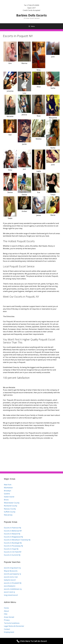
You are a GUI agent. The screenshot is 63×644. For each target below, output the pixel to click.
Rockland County (11, 506)
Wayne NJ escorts (11, 571)
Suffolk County (10, 512)
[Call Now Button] (31, 641)
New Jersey (8, 515)
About (6, 611)
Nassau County (10, 509)
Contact (7, 629)
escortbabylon (10, 586)
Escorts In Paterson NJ (13, 528)
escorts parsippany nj (12, 574)
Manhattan (8, 488)
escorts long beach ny (12, 568)
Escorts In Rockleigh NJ (13, 543)
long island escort (11, 595)
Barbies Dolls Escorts (31, 15)
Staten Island (9, 497)
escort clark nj (9, 592)
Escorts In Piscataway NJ (13, 546)
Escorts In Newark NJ (12, 534)
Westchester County (12, 503)
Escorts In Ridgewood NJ (13, 537)
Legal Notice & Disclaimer (14, 626)
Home (6, 608)
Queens (7, 494)
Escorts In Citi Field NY (13, 552)
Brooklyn (7, 491)
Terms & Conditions (12, 623)
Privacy (7, 620)
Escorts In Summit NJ (12, 555)
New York (8, 485)
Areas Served (9, 617)
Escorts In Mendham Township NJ (17, 540)
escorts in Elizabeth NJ (13, 583)
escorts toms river (11, 577)
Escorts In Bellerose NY (13, 531)
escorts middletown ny (13, 589)
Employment (9, 632)
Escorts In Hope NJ (11, 549)
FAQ (6, 614)
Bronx (6, 500)
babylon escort (10, 580)
